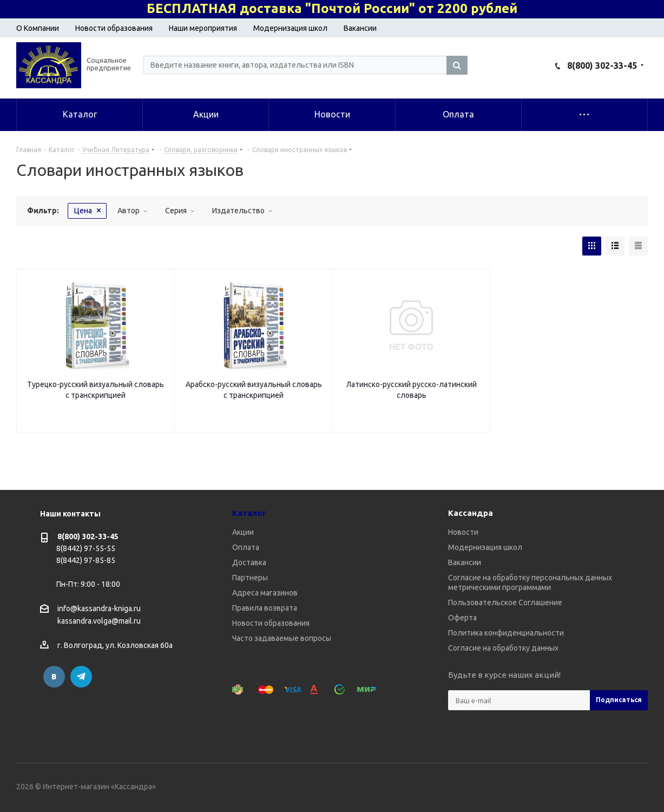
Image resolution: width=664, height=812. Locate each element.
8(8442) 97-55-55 (86, 548)
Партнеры (250, 578)
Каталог (249, 513)
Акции (243, 532)
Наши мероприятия (203, 28)
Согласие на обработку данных (503, 648)
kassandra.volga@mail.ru (99, 621)
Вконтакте (54, 677)
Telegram (81, 677)
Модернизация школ (290, 28)
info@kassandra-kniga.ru (99, 608)
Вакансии (360, 28)
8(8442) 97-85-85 (86, 560)
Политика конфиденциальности (506, 633)
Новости (463, 532)
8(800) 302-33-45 (602, 66)
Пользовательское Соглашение (505, 603)
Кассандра (471, 513)
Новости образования (114, 28)
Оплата (246, 547)
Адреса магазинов (265, 593)
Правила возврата (265, 608)
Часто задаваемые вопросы (282, 638)
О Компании (38, 28)
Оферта (462, 618)
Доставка (249, 562)
